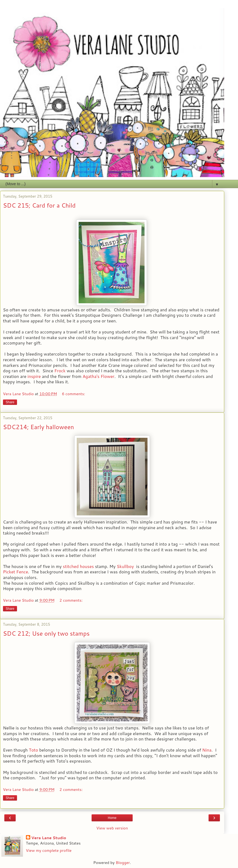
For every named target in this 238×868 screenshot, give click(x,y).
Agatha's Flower (99, 376)
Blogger (123, 862)
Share (10, 402)
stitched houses (78, 566)
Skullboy (125, 566)
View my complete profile (49, 850)
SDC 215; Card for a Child (39, 205)
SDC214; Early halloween (38, 427)
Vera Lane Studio (49, 838)
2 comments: (71, 600)
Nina (207, 750)
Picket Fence (16, 572)
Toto (33, 750)
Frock (60, 371)
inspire (34, 376)
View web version (112, 828)
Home (112, 818)
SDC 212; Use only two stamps (46, 633)
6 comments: (73, 394)
